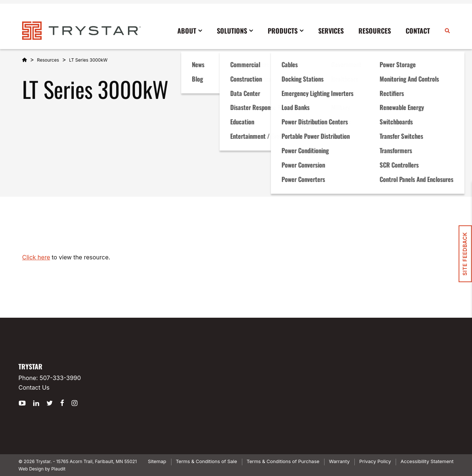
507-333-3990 (60, 378)
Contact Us (34, 387)
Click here (36, 257)
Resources (48, 60)
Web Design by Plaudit (42, 469)
